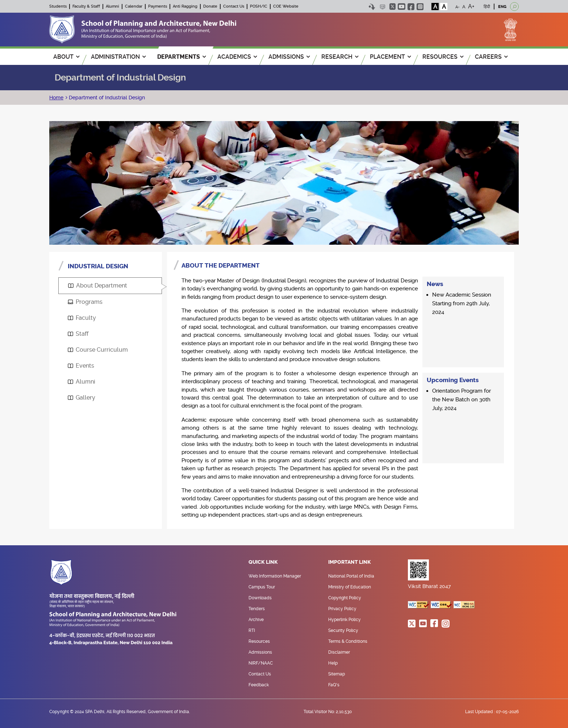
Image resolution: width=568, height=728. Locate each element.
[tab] (110, 286)
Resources (259, 641)
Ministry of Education (350, 587)
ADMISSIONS (289, 57)
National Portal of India (351, 576)
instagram (420, 7)
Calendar (134, 6)
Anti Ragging (185, 6)
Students (58, 6)
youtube (402, 7)
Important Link (350, 562)
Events (81, 366)
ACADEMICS (237, 57)
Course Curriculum (98, 350)
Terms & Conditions (348, 641)
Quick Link (263, 562)
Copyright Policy (345, 598)
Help (333, 663)
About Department (98, 286)
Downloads (260, 598)
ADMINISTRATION (118, 57)
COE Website (286, 6)
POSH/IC (259, 6)
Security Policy (343, 630)
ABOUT (66, 57)
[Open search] (514, 7)
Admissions (260, 652)
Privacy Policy (342, 609)
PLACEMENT (390, 57)
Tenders (257, 609)
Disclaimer (339, 652)
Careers (491, 57)
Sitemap (337, 674)
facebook (411, 7)
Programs (85, 302)
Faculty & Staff (86, 6)
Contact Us (234, 6)
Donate (210, 6)
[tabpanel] (341, 390)
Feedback (259, 685)
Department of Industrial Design (106, 98)
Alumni (112, 6)
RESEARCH (340, 57)
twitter (392, 7)
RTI (252, 630)
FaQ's (334, 685)
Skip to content (372, 7)
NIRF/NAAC (261, 663)
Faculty (82, 318)
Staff (78, 334)
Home (56, 98)
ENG (502, 7)
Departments (181, 57)
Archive (256, 620)
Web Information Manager (275, 576)
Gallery (82, 398)
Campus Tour (262, 587)
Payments (158, 6)
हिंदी (487, 7)
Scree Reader (382, 7)
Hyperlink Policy (344, 620)
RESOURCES (443, 57)
